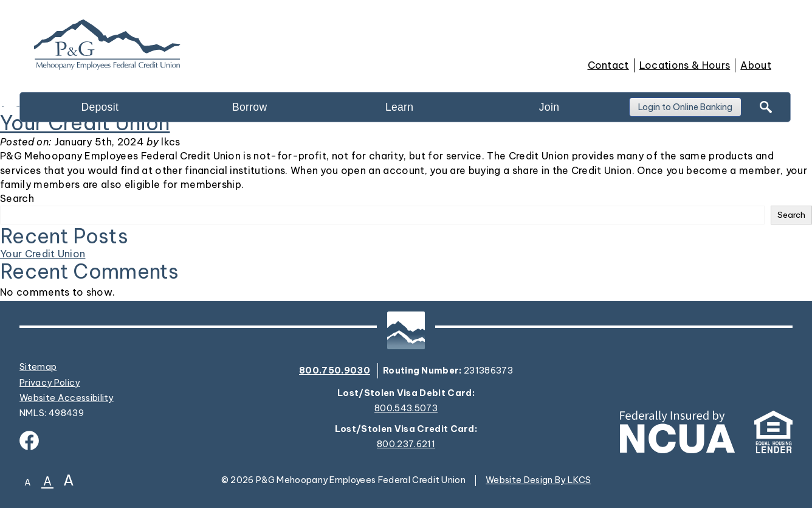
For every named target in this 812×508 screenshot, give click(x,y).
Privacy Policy (50, 383)
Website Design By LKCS (538, 480)
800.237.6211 (406, 444)
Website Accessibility (67, 398)
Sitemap (38, 367)
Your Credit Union (43, 254)
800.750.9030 (335, 371)
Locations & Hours (685, 65)
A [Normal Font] (47, 482)
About (756, 65)
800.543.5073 (406, 409)
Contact (608, 65)
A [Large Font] (69, 480)
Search (17, 198)
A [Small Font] (28, 482)
